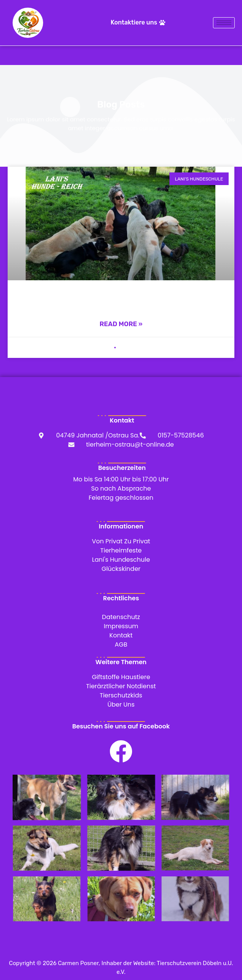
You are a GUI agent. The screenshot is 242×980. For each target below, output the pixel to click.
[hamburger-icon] (224, 23)
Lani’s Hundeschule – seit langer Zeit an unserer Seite (121, 298)
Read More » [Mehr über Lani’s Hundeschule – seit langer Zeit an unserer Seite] (121, 324)
